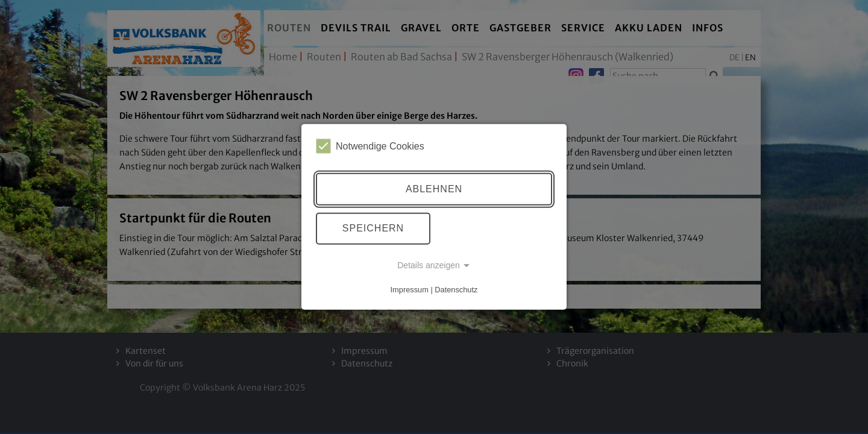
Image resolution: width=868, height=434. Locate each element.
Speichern (373, 228)
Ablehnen (434, 189)
